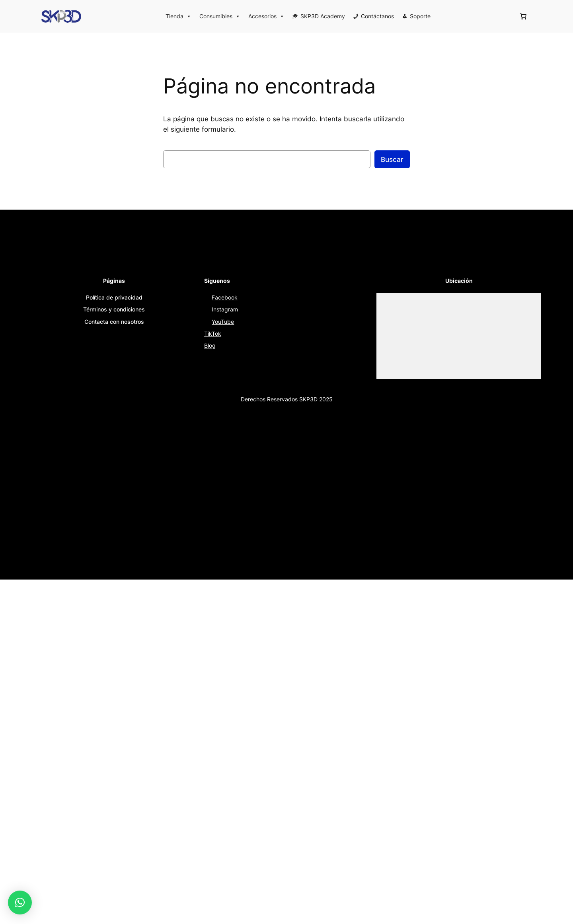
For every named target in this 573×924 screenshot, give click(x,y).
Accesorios (266, 16)
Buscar (392, 160)
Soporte (420, 16)
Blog (210, 345)
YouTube (223, 322)
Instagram (225, 309)
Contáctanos (377, 16)
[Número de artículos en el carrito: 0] (523, 16)
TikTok (213, 334)
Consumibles (220, 16)
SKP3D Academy (323, 16)
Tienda (178, 16)
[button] (20, 903)
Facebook (225, 297)
